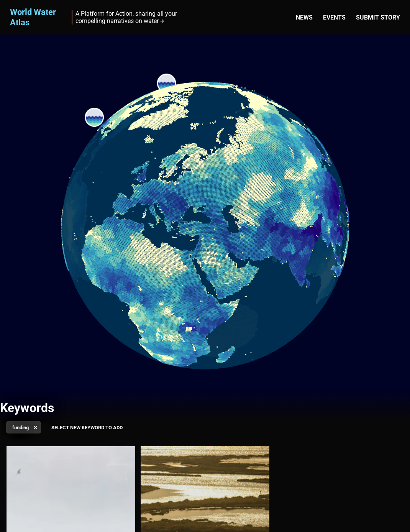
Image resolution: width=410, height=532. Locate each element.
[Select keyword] (90, 428)
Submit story (378, 17)
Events (334, 17)
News (304, 17)
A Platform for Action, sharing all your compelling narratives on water (126, 17)
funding (20, 428)
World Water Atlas (33, 17)
